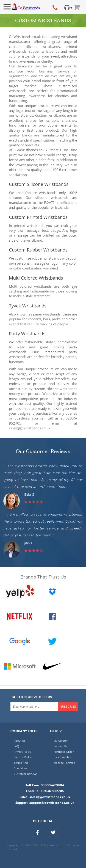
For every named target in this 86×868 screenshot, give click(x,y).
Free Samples (62, 757)
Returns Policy (23, 757)
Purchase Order (64, 752)
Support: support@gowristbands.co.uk (45, 803)
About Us (20, 741)
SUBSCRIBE (68, 707)
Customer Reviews (26, 774)
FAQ (16, 746)
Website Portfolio (64, 763)
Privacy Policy (22, 752)
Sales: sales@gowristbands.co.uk (45, 797)
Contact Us (60, 746)
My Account (61, 741)
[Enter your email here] (34, 707)
